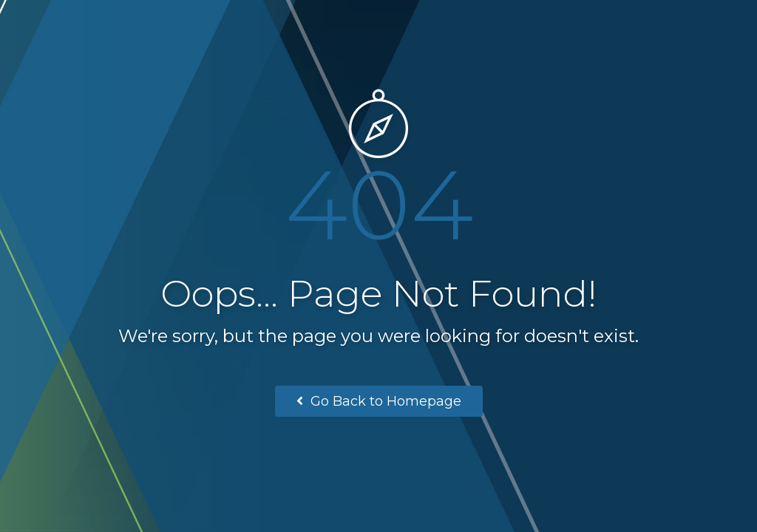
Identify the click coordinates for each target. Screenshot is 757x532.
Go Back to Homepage (379, 401)
